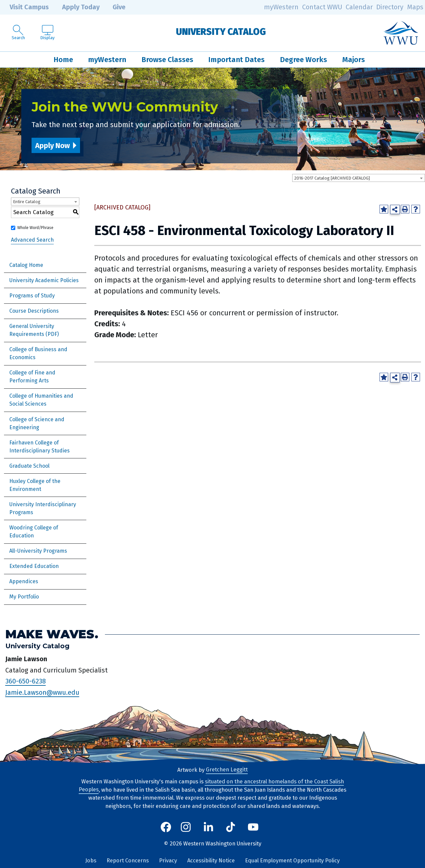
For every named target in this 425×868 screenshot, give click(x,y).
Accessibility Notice (211, 861)
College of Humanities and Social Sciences (41, 400)
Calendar (359, 7)
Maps (415, 7)
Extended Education (34, 566)
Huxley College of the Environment (35, 485)
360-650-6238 (26, 681)
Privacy (168, 861)
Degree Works (303, 60)
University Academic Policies (44, 280)
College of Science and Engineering (37, 423)
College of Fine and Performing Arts (32, 377)
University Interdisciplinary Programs (43, 508)
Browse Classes (167, 60)
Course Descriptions (34, 311)
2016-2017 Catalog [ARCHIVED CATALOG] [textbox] (332, 178)
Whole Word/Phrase (35, 228)
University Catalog (221, 32)
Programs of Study (32, 296)
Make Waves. (52, 634)
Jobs (91, 861)
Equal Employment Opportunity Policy (292, 861)
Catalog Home (26, 265)
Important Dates (236, 60)
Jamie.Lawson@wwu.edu (42, 692)
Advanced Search (32, 240)
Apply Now (52, 146)
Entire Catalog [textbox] (27, 202)
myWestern (281, 7)
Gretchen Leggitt (227, 770)
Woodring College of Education (34, 532)
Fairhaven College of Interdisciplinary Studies (40, 447)
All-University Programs (38, 551)
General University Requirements (32, 330)
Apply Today (76, 7)
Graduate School (29, 466)
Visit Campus (24, 7)
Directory (390, 7)
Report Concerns (128, 861)
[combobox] (359, 178)
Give (114, 7)
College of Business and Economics (38, 353)
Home (63, 60)
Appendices (24, 581)
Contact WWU (322, 7)
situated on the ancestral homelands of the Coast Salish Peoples (211, 786)
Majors (354, 60)
